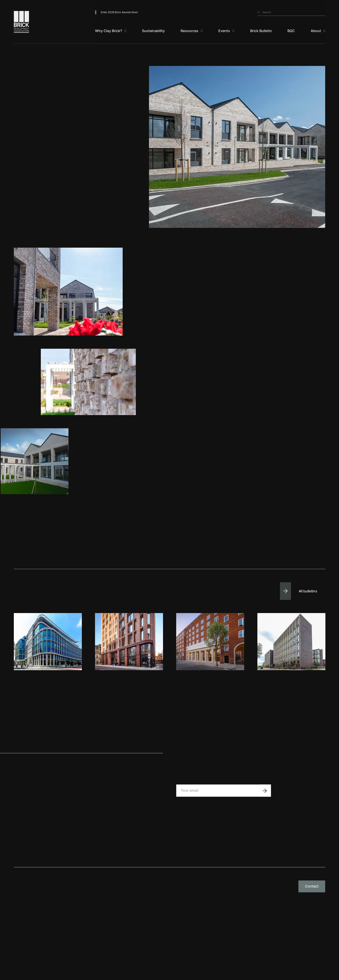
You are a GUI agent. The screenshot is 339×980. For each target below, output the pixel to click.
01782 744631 (51, 914)
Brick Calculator (183, 901)
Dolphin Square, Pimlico (200, 697)
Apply (176, 929)
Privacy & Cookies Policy (57, 956)
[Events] (226, 31)
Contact (312, 886)
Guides (176, 889)
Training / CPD (182, 893)
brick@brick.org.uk (55, 923)
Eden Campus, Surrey (47, 692)
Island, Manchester (124, 692)
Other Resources (183, 897)
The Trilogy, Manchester (276, 697)
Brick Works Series (221, 893)
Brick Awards (217, 889)
